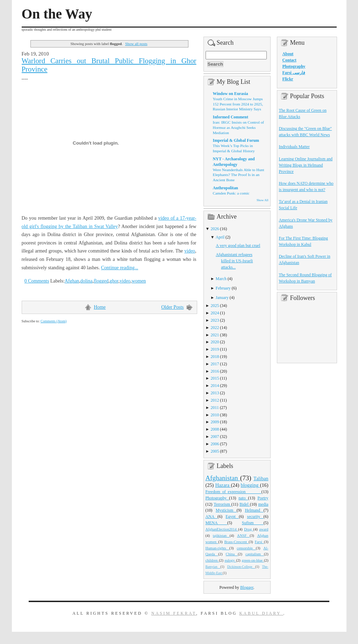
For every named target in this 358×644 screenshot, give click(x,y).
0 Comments (37, 281)
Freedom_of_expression (234, 492)
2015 (215, 378)
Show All (262, 200)
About (288, 54)
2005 (215, 451)
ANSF (243, 535)
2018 (215, 357)
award (264, 529)
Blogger (247, 587)
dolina (87, 281)
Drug (249, 529)
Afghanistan (223, 478)
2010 (215, 415)
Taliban (261, 478)
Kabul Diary (261, 613)
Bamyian (213, 567)
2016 (215, 371)
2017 (215, 364)
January (222, 298)
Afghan (72, 281)
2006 (215, 444)
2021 (215, 335)
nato (243, 498)
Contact (289, 60)
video (190, 251)
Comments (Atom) (54, 321)
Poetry (263, 498)
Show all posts (136, 44)
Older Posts (172, 307)
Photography (217, 498)
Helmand (254, 510)
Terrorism (223, 504)
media (263, 504)
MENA (216, 523)
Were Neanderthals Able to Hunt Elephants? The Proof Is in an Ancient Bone (239, 175)
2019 (215, 349)
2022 (215, 328)
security (255, 517)
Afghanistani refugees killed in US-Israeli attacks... (234, 261)
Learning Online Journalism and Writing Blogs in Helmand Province (306, 165)
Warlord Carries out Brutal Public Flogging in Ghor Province (109, 65)
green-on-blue (253, 560)
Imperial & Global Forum (236, 140)
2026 (215, 229)
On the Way (57, 14)
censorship (246, 548)
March (221, 279)
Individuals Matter (294, 147)
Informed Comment (231, 117)
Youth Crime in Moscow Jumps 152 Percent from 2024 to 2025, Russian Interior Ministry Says (238, 104)
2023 (215, 320)
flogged (101, 281)
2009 (215, 422)
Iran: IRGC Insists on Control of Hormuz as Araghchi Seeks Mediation (239, 127)
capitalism (255, 554)
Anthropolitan (225, 188)
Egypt (232, 517)
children (212, 560)
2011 (215, 408)
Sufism (253, 523)
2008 (215, 429)
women (139, 281)
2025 (215, 306)
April (220, 237)
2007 (215, 437)
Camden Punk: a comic (231, 193)
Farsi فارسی (294, 73)
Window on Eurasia (231, 94)
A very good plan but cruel (238, 246)
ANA (212, 517)
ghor (114, 281)
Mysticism (226, 510)
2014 (215, 386)
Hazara (223, 485)
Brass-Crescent (236, 542)
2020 (215, 342)
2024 (215, 313)
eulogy (230, 560)
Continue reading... (120, 268)
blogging (250, 485)
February (223, 288)
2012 (215, 400)
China (232, 554)
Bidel (245, 504)
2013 (215, 393)
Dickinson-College (241, 567)
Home (100, 307)
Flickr (288, 79)
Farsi (259, 542)
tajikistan (221, 535)
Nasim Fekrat (174, 613)
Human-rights (217, 548)
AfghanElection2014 (222, 529)
